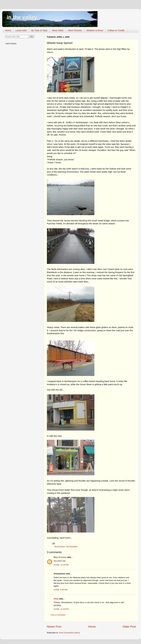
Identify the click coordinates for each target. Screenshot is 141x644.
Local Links (21, 30)
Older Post (129, 627)
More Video (58, 30)
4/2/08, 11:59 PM (61, 609)
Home (8, 30)
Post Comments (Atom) (69, 633)
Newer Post (54, 627)
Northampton (72, 547)
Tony (56, 599)
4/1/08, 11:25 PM (61, 565)
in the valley (22, 17)
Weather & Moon (95, 30)
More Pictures (75, 30)
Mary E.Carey (60, 557)
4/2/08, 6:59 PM (60, 590)
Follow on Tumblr (116, 30)
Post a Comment (58, 615)
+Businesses (59, 547)
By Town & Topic (39, 30)
